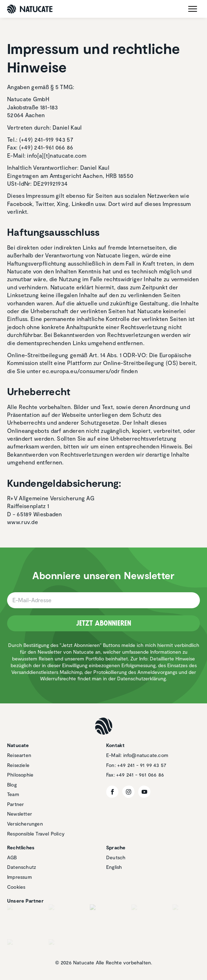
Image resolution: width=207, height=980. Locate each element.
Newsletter (20, 814)
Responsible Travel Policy (36, 834)
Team (13, 794)
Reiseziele (18, 765)
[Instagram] (128, 792)
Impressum (20, 877)
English (114, 867)
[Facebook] (112, 792)
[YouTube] (144, 792)
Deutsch (116, 857)
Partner (15, 804)
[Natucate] (30, 9)
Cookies (16, 887)
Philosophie (20, 775)
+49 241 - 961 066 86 (140, 775)
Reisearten (19, 755)
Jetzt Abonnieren (104, 623)
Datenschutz (21, 867)
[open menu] (193, 9)
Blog (12, 785)
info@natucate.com (146, 755)
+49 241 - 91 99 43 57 (142, 765)
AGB (12, 857)
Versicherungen (25, 824)
